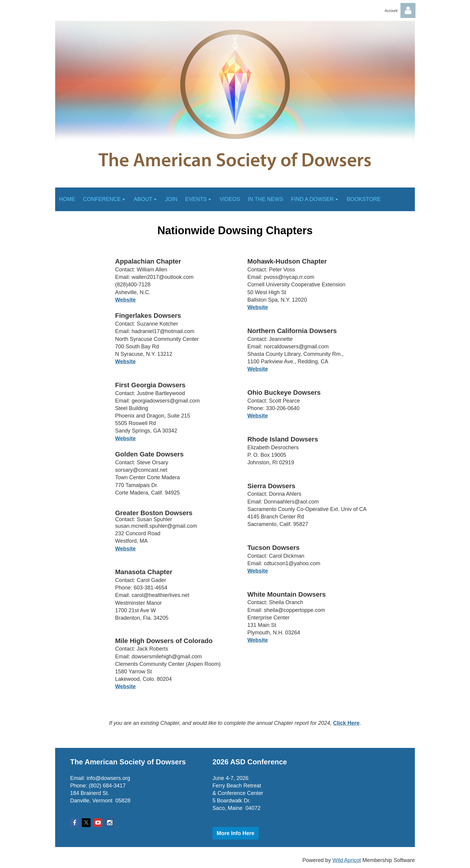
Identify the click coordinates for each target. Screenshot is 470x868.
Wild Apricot (347, 860)
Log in (408, 10)
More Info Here (236, 833)
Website (258, 571)
